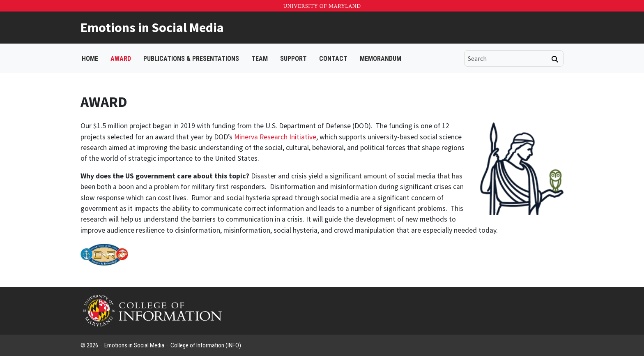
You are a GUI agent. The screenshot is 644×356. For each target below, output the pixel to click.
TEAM (260, 59)
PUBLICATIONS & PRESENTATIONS (191, 59)
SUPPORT (293, 59)
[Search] (555, 59)
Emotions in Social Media (152, 28)
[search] (508, 58)
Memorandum (381, 59)
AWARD (121, 59)
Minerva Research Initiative (275, 137)
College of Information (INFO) (206, 345)
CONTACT (333, 59)
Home (90, 59)
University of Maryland (322, 6)
